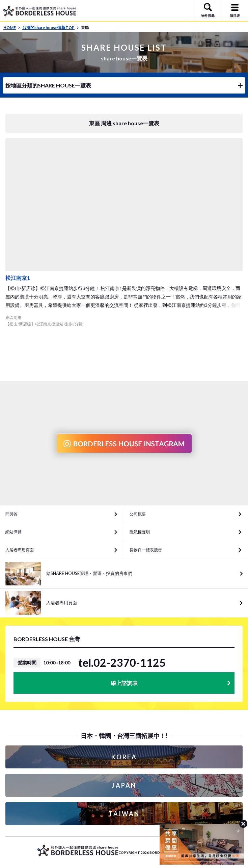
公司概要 (138, 514)
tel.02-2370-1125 (122, 663)
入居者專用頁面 (20, 550)
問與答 (11, 514)
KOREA (124, 757)
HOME (12, 28)
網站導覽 (13, 532)
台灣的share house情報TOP (51, 28)
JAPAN (124, 785)
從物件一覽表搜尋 (146, 550)
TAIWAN (124, 814)
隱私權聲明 (140, 532)
